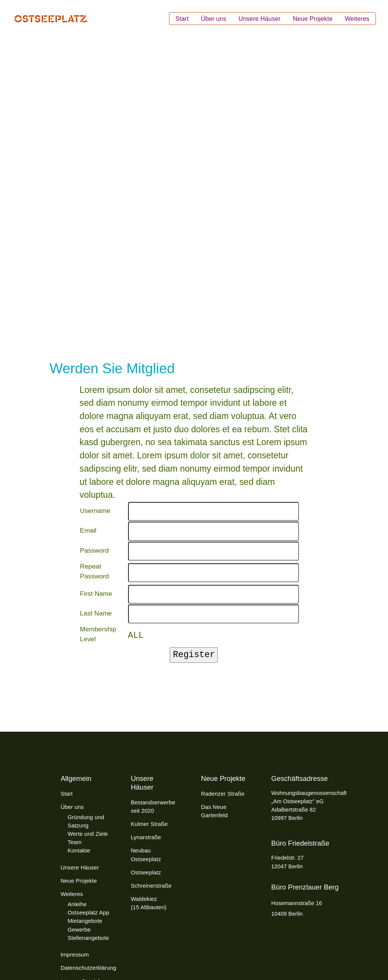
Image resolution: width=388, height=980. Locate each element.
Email (88, 530)
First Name (96, 594)
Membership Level (98, 634)
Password (94, 550)
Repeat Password (94, 571)
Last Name (96, 613)
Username (95, 511)
